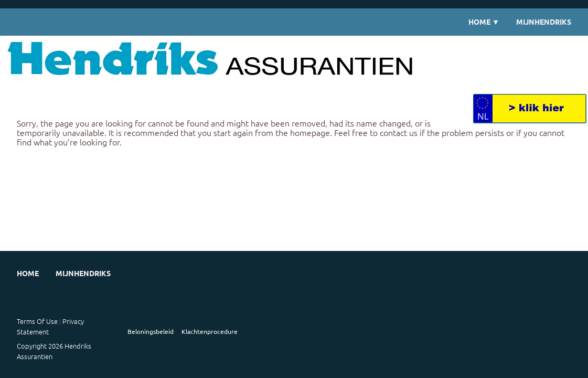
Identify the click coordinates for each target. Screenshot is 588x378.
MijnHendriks (544, 22)
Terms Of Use (37, 321)
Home (484, 22)
